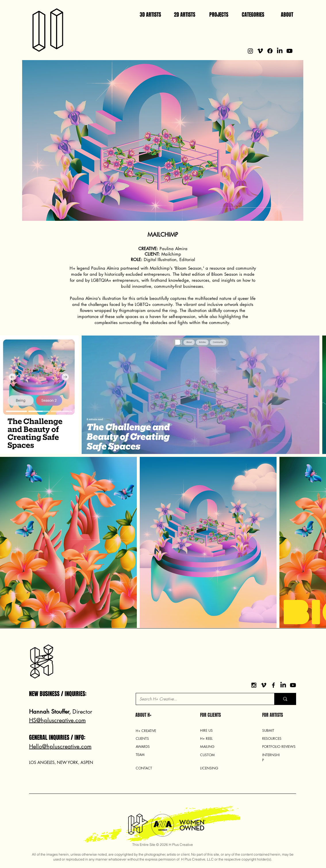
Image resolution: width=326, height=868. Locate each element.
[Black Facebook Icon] (273, 685)
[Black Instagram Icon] (254, 685)
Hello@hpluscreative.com (60, 746)
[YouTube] (293, 685)
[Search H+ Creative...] (201, 699)
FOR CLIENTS (210, 715)
